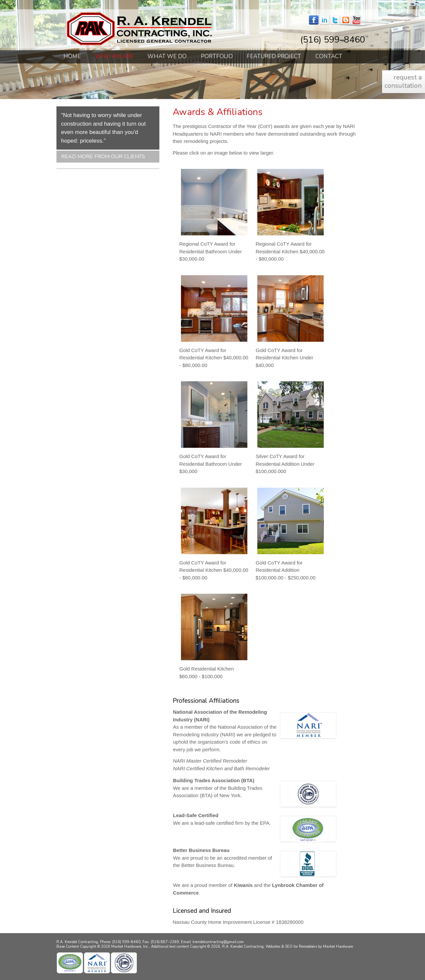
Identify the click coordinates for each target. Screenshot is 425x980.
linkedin (324, 20)
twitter (335, 20)
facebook (314, 20)
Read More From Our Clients (103, 157)
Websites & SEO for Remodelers (292, 947)
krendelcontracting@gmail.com (218, 942)
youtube (356, 20)
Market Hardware (338, 947)
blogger (346, 20)
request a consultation (403, 81)
